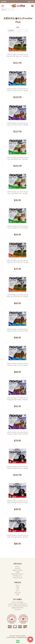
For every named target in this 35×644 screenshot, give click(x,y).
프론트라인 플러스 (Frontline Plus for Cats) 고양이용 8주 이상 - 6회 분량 (17, 227)
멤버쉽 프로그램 (18, 578)
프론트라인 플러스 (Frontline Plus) (17, 604)
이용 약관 (12, 636)
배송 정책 (17, 568)
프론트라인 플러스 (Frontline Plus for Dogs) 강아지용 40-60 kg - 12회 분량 (17, 467)
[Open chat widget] (30, 639)
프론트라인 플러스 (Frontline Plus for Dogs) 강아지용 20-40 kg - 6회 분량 (17, 433)
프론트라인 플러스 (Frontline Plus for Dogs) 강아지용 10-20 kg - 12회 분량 (17, 90)
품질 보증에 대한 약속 (18, 574)
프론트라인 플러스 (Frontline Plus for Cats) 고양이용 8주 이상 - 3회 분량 (17, 193)
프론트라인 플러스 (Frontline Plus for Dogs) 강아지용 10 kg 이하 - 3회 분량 (17, 261)
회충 (18, 595)
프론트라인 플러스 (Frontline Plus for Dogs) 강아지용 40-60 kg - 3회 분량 (17, 502)
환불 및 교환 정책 (18, 570)
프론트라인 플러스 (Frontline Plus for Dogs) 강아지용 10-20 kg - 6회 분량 (17, 364)
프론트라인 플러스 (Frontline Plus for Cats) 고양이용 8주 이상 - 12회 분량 (17, 158)
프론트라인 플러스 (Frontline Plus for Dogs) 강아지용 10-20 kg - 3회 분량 (17, 330)
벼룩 (18, 589)
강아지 (17, 585)
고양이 (17, 587)
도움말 (17, 572)
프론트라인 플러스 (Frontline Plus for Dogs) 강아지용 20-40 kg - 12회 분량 (17, 124)
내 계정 (32, 2)
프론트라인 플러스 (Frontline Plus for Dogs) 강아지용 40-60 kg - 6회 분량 (17, 536)
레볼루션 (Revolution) (18, 608)
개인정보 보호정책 (21, 636)
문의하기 (18, 566)
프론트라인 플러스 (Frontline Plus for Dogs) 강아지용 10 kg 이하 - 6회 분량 (17, 296)
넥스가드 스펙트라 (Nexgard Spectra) (18, 606)
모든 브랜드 (18, 610)
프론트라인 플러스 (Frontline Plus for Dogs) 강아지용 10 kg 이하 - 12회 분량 (17, 55)
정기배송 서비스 (18, 576)
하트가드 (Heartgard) (17, 602)
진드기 (17, 591)
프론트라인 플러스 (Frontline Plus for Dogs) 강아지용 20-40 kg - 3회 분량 (17, 399)
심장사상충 (17, 593)
